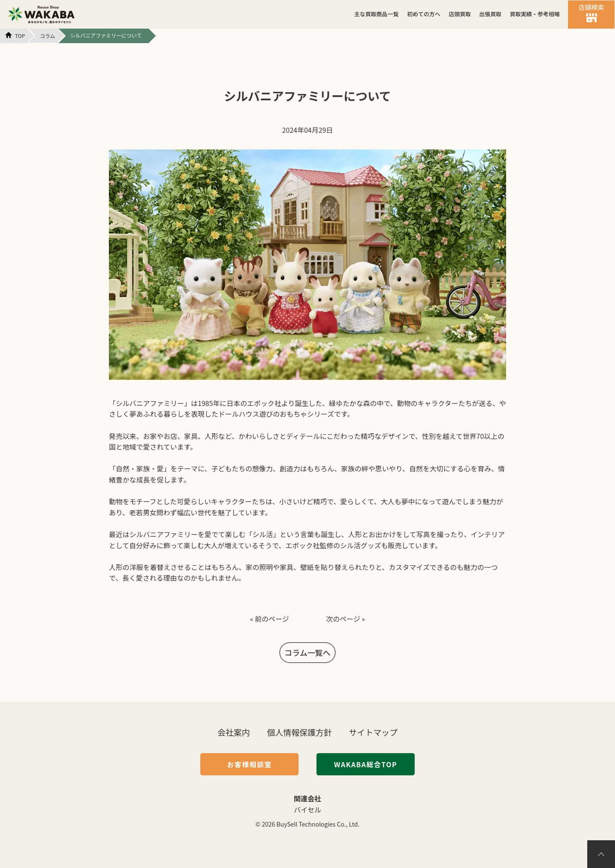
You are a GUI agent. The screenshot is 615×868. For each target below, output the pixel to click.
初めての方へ (424, 14)
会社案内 (234, 732)
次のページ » (346, 619)
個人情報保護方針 (299, 732)
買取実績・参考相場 (534, 14)
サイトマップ (373, 732)
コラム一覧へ (307, 652)
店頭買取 (460, 14)
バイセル (307, 810)
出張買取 (490, 14)
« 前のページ (269, 619)
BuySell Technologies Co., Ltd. (318, 824)
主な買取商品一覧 (376, 14)
